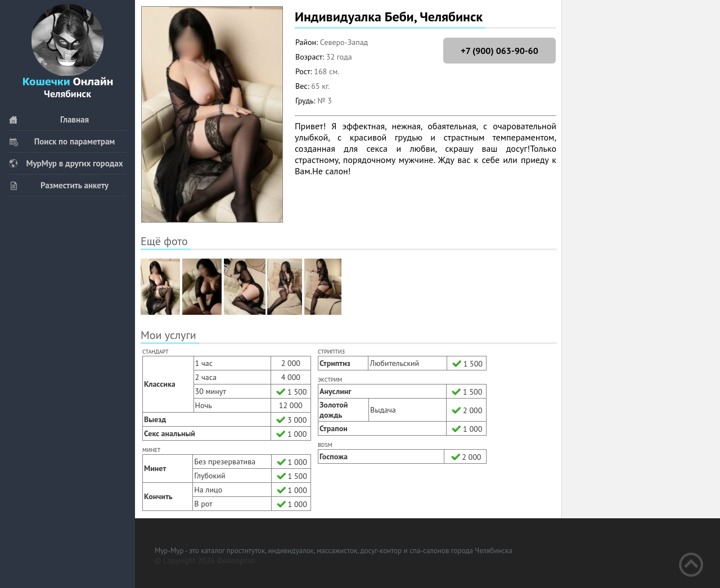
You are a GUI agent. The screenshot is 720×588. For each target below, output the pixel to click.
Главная (49, 119)
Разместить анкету (58, 185)
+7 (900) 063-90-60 (499, 51)
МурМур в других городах (66, 163)
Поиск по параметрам (62, 141)
